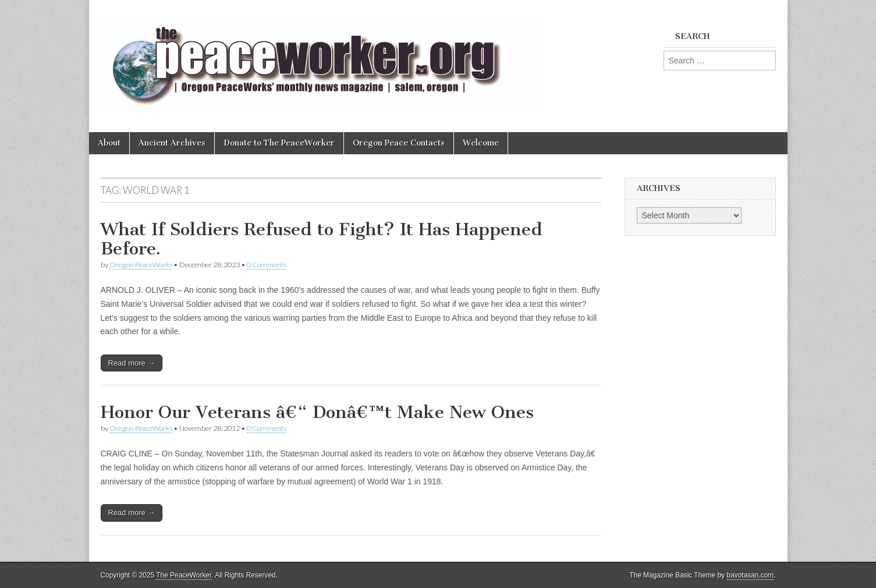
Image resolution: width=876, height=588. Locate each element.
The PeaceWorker (184, 575)
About (109, 143)
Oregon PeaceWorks (141, 265)
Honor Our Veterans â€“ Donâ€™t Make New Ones (317, 412)
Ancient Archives (172, 143)
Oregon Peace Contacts (399, 143)
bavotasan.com (751, 575)
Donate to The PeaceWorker (279, 143)
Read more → (132, 363)
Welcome (481, 143)
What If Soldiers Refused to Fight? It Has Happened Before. (322, 239)
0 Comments (267, 265)
